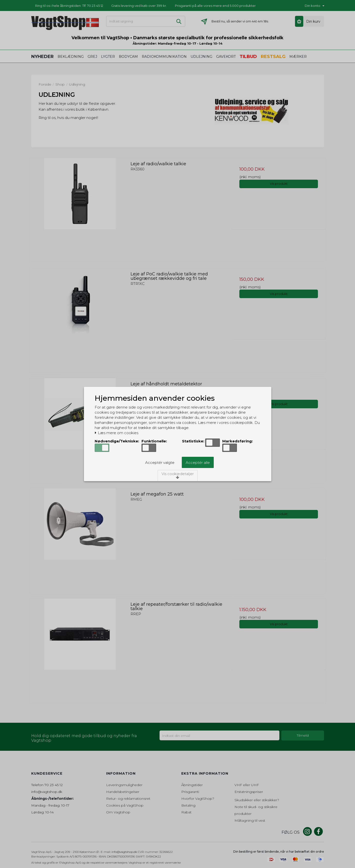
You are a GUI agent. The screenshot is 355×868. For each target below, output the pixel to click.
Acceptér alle (198, 463)
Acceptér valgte (160, 463)
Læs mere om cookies (117, 433)
